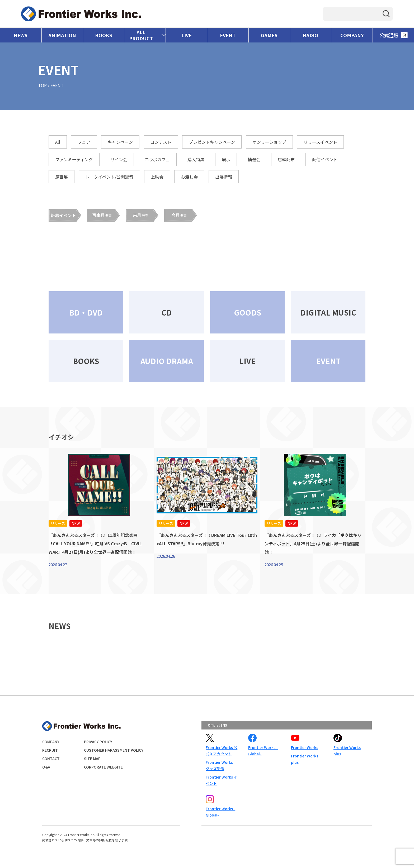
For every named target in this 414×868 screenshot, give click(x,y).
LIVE (187, 35)
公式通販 (394, 35)
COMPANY (352, 35)
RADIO (310, 35)
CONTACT (51, 759)
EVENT (228, 35)
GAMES (269, 35)
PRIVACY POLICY (98, 742)
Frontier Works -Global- (263, 751)
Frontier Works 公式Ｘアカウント (222, 751)
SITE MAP (92, 759)
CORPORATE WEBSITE (103, 767)
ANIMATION (62, 35)
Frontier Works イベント (222, 780)
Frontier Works (305, 747)
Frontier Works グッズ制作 (221, 765)
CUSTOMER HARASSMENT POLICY (114, 750)
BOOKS (104, 35)
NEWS (21, 35)
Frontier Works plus (305, 759)
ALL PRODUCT (141, 35)
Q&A (46, 767)
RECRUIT (50, 750)
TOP (42, 85)
